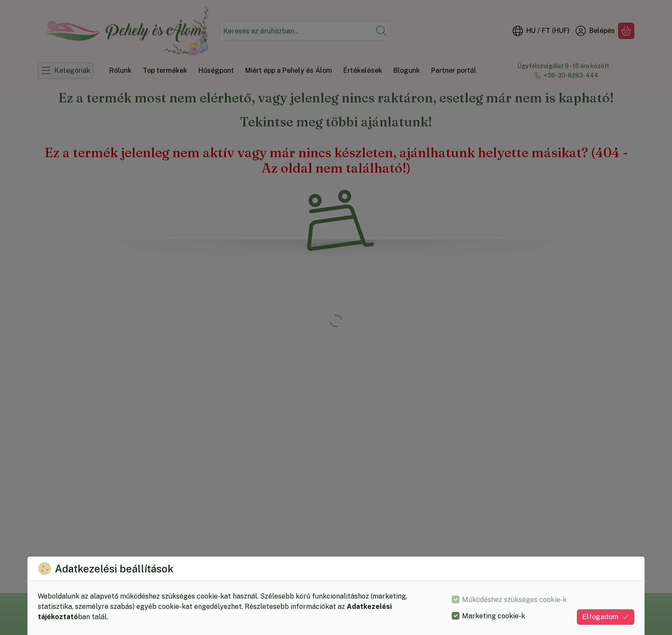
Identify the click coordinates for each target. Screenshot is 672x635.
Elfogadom (606, 617)
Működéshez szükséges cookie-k (514, 600)
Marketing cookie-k (493, 616)
